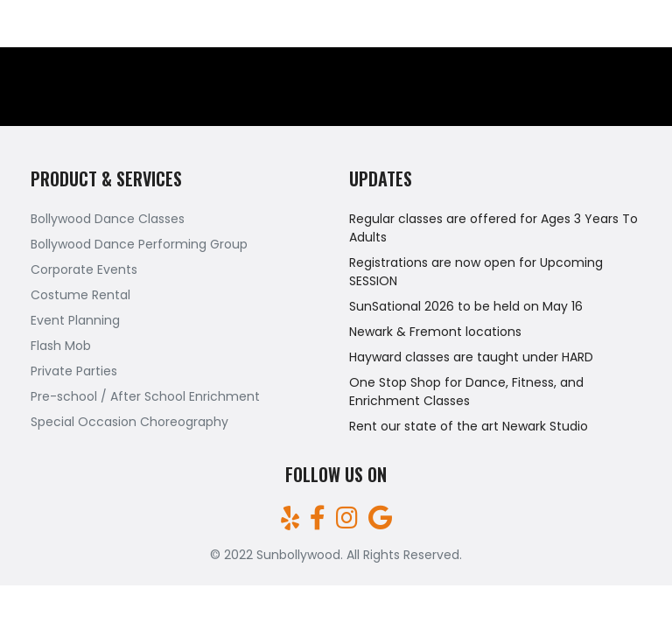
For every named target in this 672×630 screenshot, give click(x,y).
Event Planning (75, 320)
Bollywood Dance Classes (108, 219)
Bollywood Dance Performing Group (139, 244)
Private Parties (74, 371)
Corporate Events (84, 269)
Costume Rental (80, 295)
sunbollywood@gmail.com (576, 24)
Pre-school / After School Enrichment (145, 396)
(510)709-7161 (58, 24)
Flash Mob (61, 346)
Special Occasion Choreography (129, 422)
